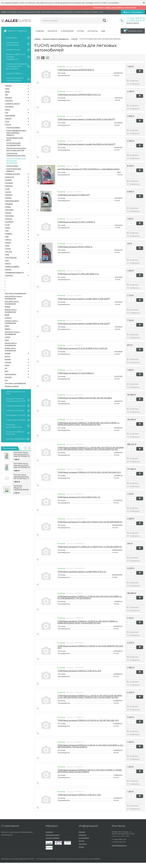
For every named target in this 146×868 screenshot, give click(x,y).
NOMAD (8, 359)
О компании (67, 31)
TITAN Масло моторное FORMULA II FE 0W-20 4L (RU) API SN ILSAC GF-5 (88, 720)
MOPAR (8, 353)
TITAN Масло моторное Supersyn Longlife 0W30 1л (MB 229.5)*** (84, 299)
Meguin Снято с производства (11, 344)
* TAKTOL (8, 240)
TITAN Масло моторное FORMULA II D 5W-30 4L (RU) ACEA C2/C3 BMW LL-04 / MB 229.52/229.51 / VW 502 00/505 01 (91, 746)
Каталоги (52, 31)
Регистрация (137, 12)
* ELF (6, 112)
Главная (40, 31)
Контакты (93, 31)
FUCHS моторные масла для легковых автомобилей (16, 161)
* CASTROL (9, 101)
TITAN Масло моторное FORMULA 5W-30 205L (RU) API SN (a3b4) (85, 398)
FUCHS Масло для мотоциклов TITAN (13, 144)
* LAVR (7, 189)
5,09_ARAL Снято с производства (12, 303)
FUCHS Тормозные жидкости (14, 170)
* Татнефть (9, 275)
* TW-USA (8, 251)
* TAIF (7, 237)
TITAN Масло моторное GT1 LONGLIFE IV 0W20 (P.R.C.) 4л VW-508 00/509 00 (90, 522)
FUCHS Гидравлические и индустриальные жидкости (16, 133)
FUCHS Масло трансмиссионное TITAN (16, 154)
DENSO (8, 329)
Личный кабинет (53, 838)
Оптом (81, 31)
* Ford (7, 121)
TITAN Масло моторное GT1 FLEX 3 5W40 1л (76, 373)
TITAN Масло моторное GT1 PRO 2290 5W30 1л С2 (78, 274)
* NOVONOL (9, 216)
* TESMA (8, 243)
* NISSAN (8, 213)
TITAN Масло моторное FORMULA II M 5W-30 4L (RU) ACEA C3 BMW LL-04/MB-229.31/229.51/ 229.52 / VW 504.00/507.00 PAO (88, 622)
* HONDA (8, 180)
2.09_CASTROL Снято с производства (13, 297)
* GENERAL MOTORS (12, 174)
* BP (6, 95)
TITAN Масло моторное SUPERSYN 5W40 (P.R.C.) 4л (79, 95)
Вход (128, 12)
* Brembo (8, 98)
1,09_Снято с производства (15, 293)
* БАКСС (8, 263)
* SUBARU (8, 234)
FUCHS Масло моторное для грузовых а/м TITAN (16, 149)
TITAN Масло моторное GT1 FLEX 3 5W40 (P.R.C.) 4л (79, 497)
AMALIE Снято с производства (11, 311)
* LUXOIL (8, 192)
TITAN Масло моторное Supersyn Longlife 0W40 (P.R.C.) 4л (82, 572)
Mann (7, 340)
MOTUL (7, 356)
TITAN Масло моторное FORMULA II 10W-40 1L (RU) (79, 795)
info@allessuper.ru (119, 845)
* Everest (8, 118)
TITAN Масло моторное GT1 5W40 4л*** (74, 195)
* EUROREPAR (10, 115)
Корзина (49, 832)
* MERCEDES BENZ (12, 201)
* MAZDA (8, 198)
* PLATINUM (9, 222)
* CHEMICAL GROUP (12, 104)
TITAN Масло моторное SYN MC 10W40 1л (75, 247)
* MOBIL (8, 207)
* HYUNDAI (9, 183)
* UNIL (7, 254)
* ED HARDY (9, 107)
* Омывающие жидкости (14, 272)
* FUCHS (8, 124)
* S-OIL (7, 225)
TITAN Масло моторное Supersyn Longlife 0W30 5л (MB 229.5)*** (84, 324)
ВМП (7, 371)
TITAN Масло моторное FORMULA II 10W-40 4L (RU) (79, 671)
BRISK (7, 315)
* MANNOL (9, 195)
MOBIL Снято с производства (10, 349)
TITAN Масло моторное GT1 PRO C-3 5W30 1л (76, 222)
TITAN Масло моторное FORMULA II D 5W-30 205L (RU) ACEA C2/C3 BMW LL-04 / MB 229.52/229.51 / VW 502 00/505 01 (90, 597)
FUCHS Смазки (12, 166)
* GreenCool (9, 177)
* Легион (8, 269)
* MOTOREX (9, 210)
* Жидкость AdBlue (12, 266)
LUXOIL (7, 337)
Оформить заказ (52, 835)
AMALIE (7, 307)
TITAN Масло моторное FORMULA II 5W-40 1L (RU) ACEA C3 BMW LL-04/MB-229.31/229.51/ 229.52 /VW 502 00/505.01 (90, 771)
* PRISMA (8, 86)
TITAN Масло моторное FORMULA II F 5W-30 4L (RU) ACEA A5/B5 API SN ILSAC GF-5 (90, 647)
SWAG (7, 365)
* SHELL (8, 228)
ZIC (6, 368)
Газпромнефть (10, 374)
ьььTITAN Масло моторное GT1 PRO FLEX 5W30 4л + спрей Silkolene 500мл (89, 169)
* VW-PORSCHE (11, 257)
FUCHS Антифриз (13, 127)
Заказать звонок (133, 23)
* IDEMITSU (9, 186)
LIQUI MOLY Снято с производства (12, 333)
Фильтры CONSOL (12, 386)
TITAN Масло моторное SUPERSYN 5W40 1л (76, 70)
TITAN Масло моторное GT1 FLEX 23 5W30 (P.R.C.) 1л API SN (82, 348)
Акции (81, 847)
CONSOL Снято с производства (11, 322)
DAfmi (7, 326)
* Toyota (8, 249)
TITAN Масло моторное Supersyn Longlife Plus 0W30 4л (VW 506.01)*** (86, 144)
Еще (104, 31)
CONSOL (8, 318)
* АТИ (7, 260)
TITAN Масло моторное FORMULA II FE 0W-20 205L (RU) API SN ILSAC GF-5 (89, 472)
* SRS (7, 231)
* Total (7, 246)
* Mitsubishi (9, 204)
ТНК (6, 380)
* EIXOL (7, 110)
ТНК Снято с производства (15, 383)
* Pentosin (8, 219)
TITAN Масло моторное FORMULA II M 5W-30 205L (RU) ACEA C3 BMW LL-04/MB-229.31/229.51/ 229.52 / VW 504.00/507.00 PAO (89, 424)
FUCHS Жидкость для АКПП (15, 139)
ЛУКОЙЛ (8, 377)
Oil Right (8, 362)
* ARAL (7, 89)
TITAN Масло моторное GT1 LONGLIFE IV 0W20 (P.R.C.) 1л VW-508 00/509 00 (90, 547)
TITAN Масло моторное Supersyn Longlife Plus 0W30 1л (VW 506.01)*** (86, 119)
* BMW (7, 92)
